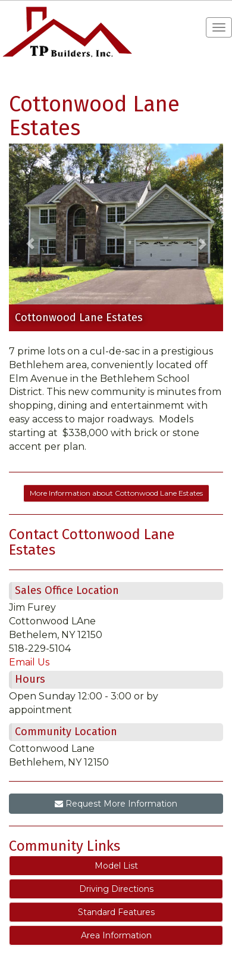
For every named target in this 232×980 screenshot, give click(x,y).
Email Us (29, 662)
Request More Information (116, 804)
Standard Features (116, 912)
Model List (116, 866)
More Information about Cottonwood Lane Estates (116, 493)
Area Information (116, 935)
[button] (30, 237)
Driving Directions (116, 889)
